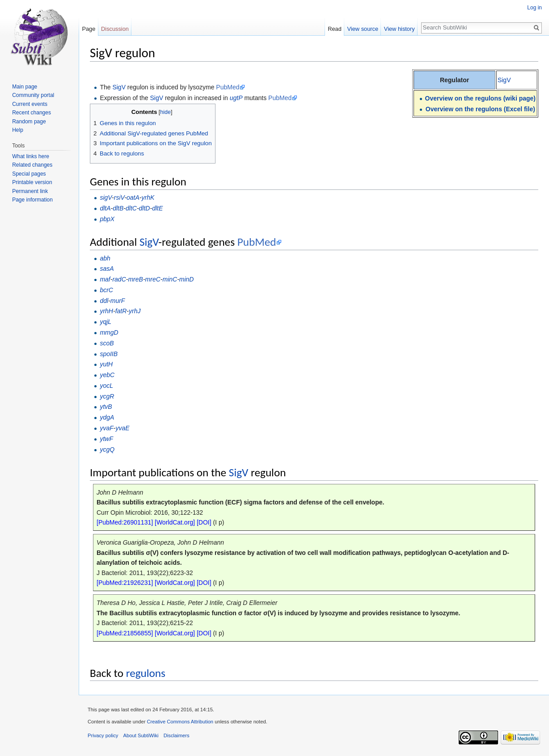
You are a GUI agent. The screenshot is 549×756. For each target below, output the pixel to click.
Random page (29, 122)
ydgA (107, 417)
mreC (153, 279)
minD (187, 279)
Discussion (115, 29)
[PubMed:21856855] (125, 633)
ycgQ (107, 449)
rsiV (119, 197)
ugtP (236, 98)
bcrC (106, 290)
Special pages (29, 174)
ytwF (106, 439)
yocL (106, 386)
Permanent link (30, 191)
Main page (25, 87)
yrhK (148, 197)
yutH (106, 364)
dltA (105, 208)
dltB (118, 208)
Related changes (32, 165)
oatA (133, 197)
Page (89, 29)
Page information (32, 200)
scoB (107, 343)
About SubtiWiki (141, 735)
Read (335, 29)
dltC (131, 208)
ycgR (107, 396)
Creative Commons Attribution (180, 722)
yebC (107, 375)
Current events (30, 104)
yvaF (106, 428)
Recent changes (32, 113)
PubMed (228, 87)
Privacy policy (103, 735)
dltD (145, 208)
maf (105, 279)
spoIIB (109, 354)
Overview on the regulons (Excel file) (480, 109)
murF (118, 301)
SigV (504, 80)
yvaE (122, 428)
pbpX (107, 219)
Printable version (32, 182)
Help (18, 130)
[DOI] (204, 522)
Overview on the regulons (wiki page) (480, 98)
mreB (135, 279)
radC (119, 279)
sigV (106, 197)
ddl (104, 301)
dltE (157, 208)
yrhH (106, 311)
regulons (146, 673)
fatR (121, 311)
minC (170, 279)
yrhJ (135, 311)
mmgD (109, 332)
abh (105, 258)
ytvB (106, 407)
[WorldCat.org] (175, 522)
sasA (107, 269)
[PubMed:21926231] (125, 583)
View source (363, 29)
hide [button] (165, 112)
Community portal (33, 95)
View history (399, 29)
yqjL (106, 322)
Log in (534, 8)
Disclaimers (177, 735)
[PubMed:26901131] (125, 522)
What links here (31, 156)
